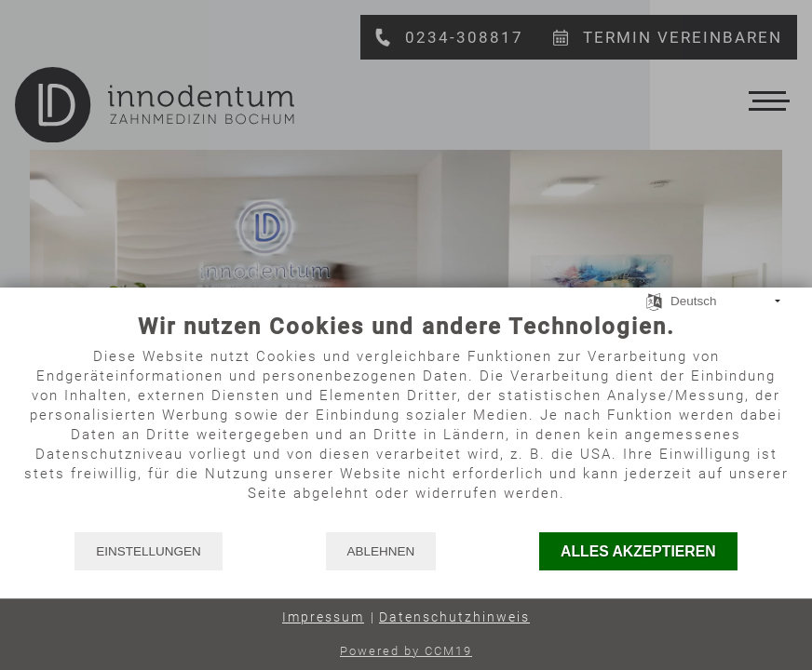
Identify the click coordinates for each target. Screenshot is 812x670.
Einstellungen (149, 551)
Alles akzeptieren (638, 551)
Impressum (323, 617)
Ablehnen (381, 551)
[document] (406, 422)
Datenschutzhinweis (454, 617)
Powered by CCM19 (406, 651)
